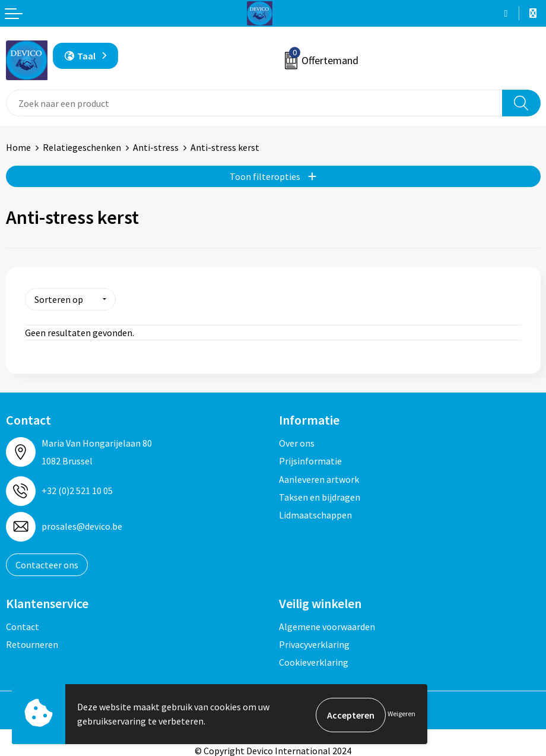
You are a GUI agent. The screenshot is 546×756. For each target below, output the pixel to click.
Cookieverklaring (314, 661)
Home (18, 147)
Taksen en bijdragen (320, 495)
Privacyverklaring (314, 643)
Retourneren (32, 643)
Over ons (297, 441)
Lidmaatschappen (315, 514)
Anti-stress (156, 147)
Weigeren (401, 715)
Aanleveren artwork (319, 477)
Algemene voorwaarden (327, 625)
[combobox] (254, 103)
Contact (23, 625)
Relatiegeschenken (82, 147)
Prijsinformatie (310, 459)
